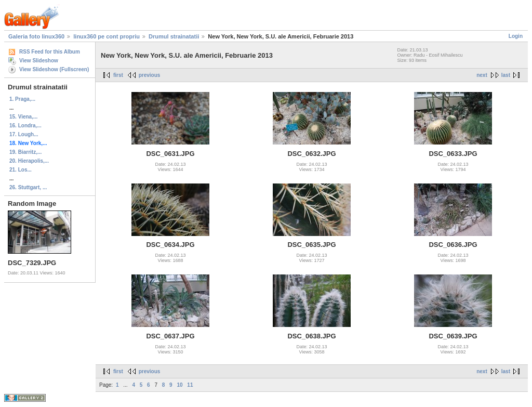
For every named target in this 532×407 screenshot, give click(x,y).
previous (150, 75)
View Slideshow (39, 61)
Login (516, 36)
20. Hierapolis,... (29, 161)
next (482, 75)
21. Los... (21, 170)
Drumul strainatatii (174, 36)
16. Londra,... (25, 126)
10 (179, 385)
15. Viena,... (23, 117)
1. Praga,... (22, 99)
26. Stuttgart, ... (28, 187)
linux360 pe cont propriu (107, 36)
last (506, 75)
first (118, 75)
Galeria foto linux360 (36, 36)
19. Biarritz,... (25, 152)
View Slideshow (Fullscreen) (54, 69)
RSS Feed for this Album (50, 52)
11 (190, 385)
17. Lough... (24, 134)
